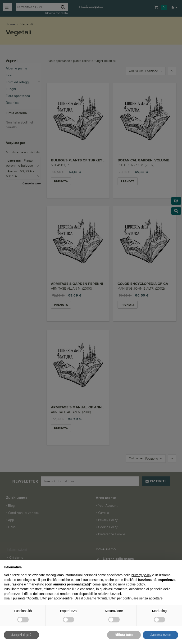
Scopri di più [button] (21, 635)
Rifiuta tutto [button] (124, 635)
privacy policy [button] (141, 575)
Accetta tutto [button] (160, 635)
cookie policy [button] (135, 584)
